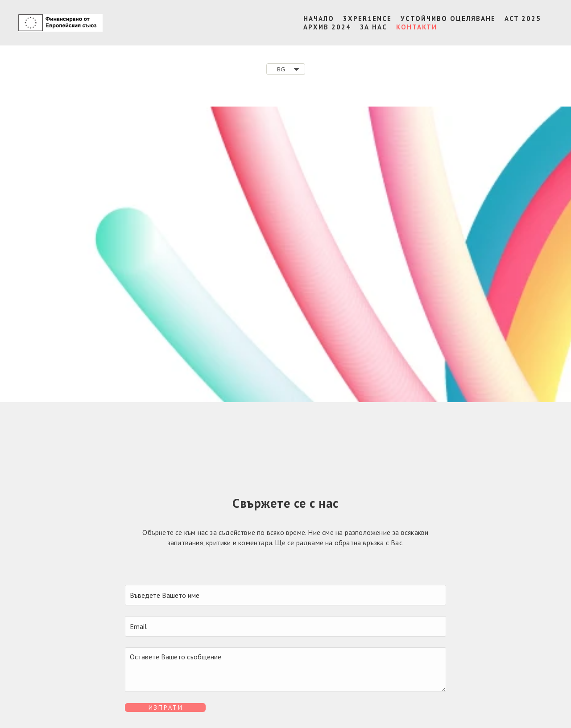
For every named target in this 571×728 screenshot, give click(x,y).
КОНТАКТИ (417, 27)
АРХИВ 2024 (327, 27)
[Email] (285, 626)
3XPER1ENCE (367, 19)
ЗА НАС (374, 27)
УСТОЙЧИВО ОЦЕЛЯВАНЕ (448, 19)
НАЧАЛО (319, 19)
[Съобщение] (285, 670)
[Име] (285, 595)
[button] (286, 69)
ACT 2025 (523, 19)
